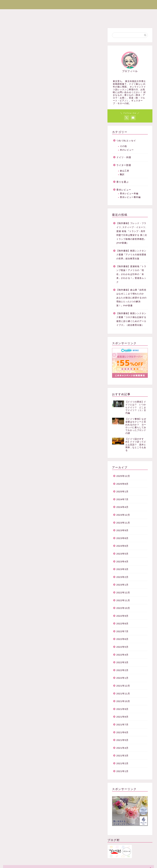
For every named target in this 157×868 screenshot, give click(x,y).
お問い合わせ (14, 20)
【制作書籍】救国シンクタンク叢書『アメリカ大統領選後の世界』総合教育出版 (131, 255)
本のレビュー (127, 150)
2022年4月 (122, 655)
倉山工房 (124, 171)
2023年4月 (122, 561)
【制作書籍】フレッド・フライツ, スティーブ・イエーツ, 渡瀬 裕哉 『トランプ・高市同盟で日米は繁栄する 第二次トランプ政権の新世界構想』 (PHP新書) (132, 233)
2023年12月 (123, 515)
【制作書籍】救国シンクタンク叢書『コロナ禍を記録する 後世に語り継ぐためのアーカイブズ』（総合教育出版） (132, 319)
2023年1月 (122, 585)
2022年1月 (122, 678)
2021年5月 (122, 740)
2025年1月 (122, 491)
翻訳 (122, 174)
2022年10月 (123, 608)
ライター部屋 (52, 13)
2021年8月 (122, 717)
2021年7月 (122, 725)
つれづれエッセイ (77, 13)
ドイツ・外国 (29, 13)
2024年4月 (122, 507)
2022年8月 (122, 624)
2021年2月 (122, 763)
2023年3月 (122, 569)
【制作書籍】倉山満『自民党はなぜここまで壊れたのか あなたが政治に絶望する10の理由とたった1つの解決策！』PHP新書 (131, 298)
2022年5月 (122, 647)
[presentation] (42, 209)
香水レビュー (102, 13)
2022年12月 (123, 593)
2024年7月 (122, 499)
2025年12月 (123, 476)
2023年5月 (122, 554)
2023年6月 (122, 546)
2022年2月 (122, 670)
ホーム (11, 13)
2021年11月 (123, 694)
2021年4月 (122, 748)
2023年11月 (123, 523)
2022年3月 (122, 662)
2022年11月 (123, 600)
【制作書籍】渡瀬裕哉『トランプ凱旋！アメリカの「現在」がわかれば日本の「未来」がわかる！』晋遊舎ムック (131, 274)
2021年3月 (122, 756)
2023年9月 (122, 530)
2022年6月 (122, 639)
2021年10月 (123, 701)
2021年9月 (122, 709)
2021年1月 (122, 771)
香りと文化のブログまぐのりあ (78, 4)
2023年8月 (122, 538)
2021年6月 (122, 732)
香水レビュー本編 (129, 194)
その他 (123, 146)
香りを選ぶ (123, 13)
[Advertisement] (54, 69)
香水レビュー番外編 (130, 197)
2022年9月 (122, 616)
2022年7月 (122, 631)
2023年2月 (122, 577)
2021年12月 (123, 686)
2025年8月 (122, 484)
